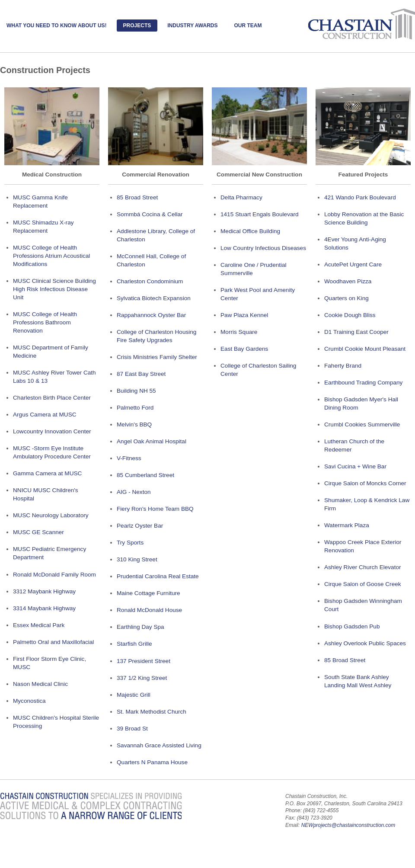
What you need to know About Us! (57, 26)
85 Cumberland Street (145, 475)
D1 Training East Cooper (356, 332)
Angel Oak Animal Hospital (152, 441)
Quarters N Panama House (152, 762)
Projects (137, 26)
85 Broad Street (137, 197)
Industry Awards (192, 26)
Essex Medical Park (39, 625)
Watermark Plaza (347, 525)
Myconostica (29, 701)
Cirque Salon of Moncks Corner (365, 483)
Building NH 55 (136, 391)
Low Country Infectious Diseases (263, 248)
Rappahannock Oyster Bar (151, 315)
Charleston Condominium (150, 281)
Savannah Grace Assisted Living (159, 745)
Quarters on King (346, 298)
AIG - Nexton (134, 492)
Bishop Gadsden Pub (352, 626)
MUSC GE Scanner (38, 532)
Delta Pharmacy (241, 197)
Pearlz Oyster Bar (140, 526)
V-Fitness (129, 458)
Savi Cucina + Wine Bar (355, 466)
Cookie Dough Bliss (350, 315)
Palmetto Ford (135, 408)
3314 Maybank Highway (44, 608)
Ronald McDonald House (149, 610)
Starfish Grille (134, 644)
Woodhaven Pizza (348, 281)
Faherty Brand (343, 366)
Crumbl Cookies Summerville (362, 424)
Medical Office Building (250, 231)
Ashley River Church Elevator (363, 567)
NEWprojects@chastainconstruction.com (348, 825)
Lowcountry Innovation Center (52, 431)
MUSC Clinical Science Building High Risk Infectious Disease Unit (54, 289)
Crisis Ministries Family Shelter (157, 357)
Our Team (248, 26)
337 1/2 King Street (142, 678)
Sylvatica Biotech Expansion (154, 298)
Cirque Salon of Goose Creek (363, 584)
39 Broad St (132, 729)
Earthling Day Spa (140, 627)
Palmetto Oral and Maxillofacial (53, 642)
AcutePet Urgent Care (353, 264)
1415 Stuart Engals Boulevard (260, 214)
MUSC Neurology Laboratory (51, 515)
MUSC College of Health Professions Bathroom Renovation (45, 322)
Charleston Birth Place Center (52, 398)
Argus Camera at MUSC (45, 415)
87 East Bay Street (141, 374)
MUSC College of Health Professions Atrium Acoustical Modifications (51, 256)
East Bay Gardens (244, 349)
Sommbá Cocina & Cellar (150, 214)
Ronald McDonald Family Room (54, 575)
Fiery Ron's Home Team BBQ (155, 509)
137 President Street (144, 661)
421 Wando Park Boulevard (360, 197)
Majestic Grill (134, 695)
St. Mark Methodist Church (152, 712)
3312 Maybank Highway (44, 591)
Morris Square (239, 332)
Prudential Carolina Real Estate (158, 576)
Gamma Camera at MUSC (47, 473)
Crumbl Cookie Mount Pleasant (365, 349)
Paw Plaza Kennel (244, 315)
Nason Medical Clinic (40, 684)
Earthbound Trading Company (363, 383)
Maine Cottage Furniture (148, 593)
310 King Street (137, 559)
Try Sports (130, 543)
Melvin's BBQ (134, 424)
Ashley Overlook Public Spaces (365, 643)
